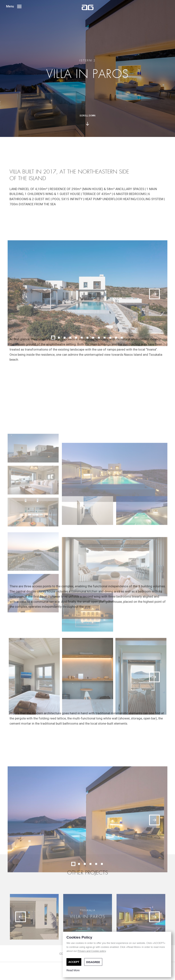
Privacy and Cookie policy (92, 951)
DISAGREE (93, 962)
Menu (14, 6)
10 (105, 420)
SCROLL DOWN (87, 120)
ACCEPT (74, 962)
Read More (73, 970)
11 (110, 420)
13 (122, 420)
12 (116, 420)
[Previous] (21, 948)
